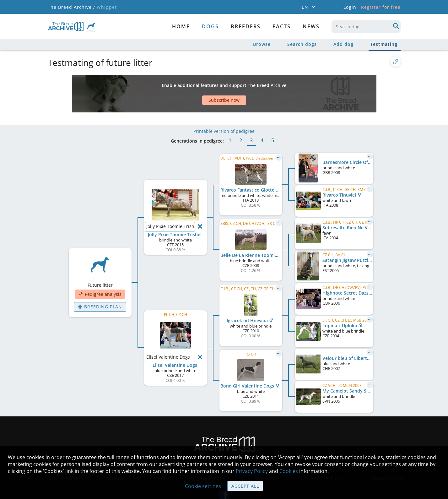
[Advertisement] (200, 86)
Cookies (289, 471)
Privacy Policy (252, 471)
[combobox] (366, 26)
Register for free (381, 7)
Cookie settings (203, 486)
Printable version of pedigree (224, 112)
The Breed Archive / (71, 7)
